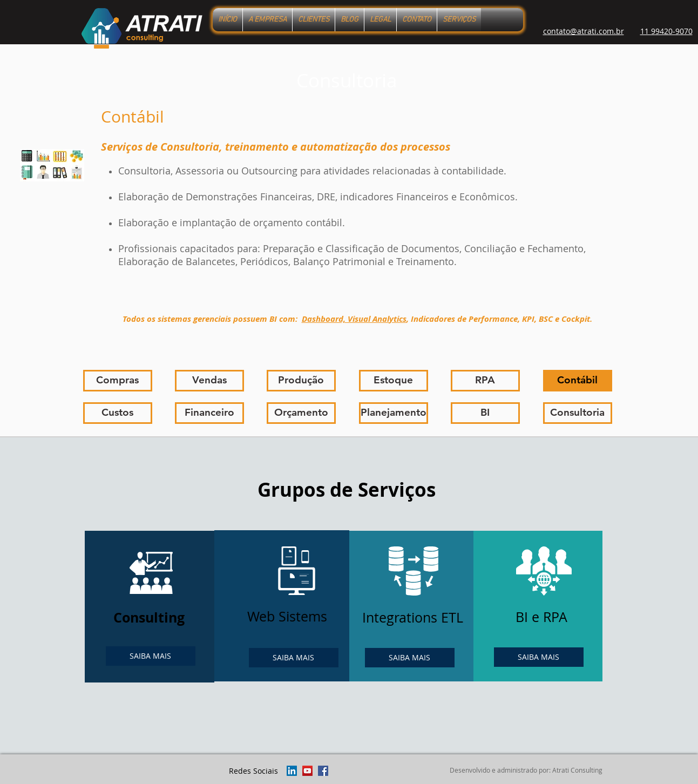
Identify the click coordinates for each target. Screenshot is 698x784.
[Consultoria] (578, 413)
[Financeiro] (209, 413)
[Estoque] (394, 381)
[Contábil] (578, 381)
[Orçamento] (301, 413)
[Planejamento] (394, 413)
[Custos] (118, 413)
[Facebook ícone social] (323, 771)
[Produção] (301, 381)
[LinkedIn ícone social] (292, 771)
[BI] (485, 413)
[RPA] (485, 381)
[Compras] (118, 381)
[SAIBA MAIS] (151, 656)
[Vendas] (209, 381)
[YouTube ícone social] (307, 771)
